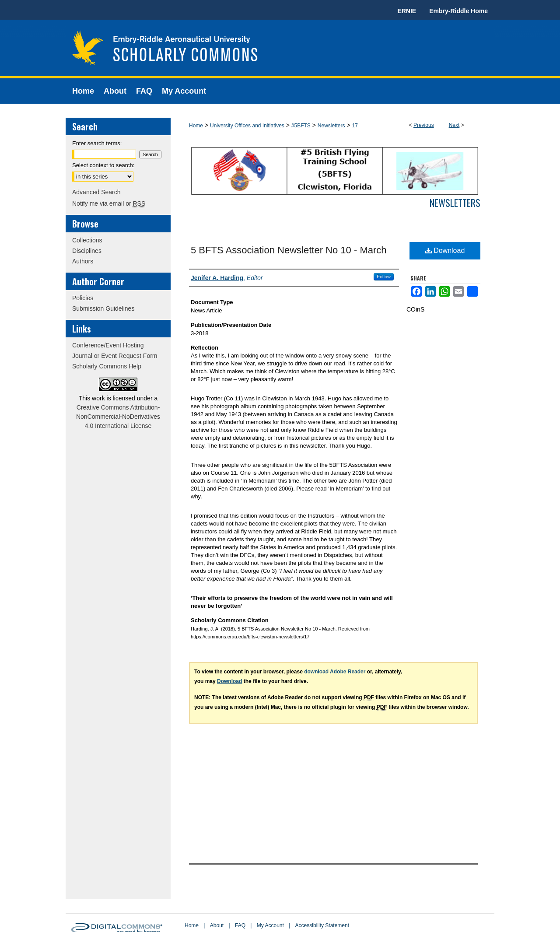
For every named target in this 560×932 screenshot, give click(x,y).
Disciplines (87, 251)
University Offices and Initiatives (247, 126)
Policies (83, 298)
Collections (87, 240)
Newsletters (331, 126)
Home (196, 126)
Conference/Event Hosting (108, 345)
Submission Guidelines (103, 308)
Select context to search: (103, 165)
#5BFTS (301, 126)
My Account (270, 925)
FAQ (240, 925)
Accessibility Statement (322, 925)
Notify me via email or (109, 203)
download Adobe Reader (335, 672)
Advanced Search (96, 192)
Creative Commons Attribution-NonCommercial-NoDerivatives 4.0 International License (118, 417)
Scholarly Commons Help (107, 366)
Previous (424, 125)
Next (454, 125)
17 (355, 126)
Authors (83, 261)
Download (445, 251)
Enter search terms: (97, 143)
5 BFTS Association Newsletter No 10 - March (289, 250)
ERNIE (407, 11)
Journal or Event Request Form (115, 356)
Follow (384, 277)
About (217, 925)
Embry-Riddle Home (458, 11)
